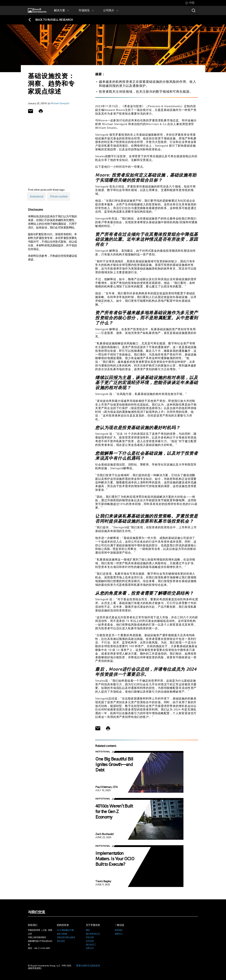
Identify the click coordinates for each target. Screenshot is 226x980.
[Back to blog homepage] (50, 20)
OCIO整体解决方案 (65, 930)
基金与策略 (62, 934)
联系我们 (119, 930)
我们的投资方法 (93, 934)
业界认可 (90, 948)
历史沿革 (90, 937)
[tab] (190, 3)
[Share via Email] (31, 111)
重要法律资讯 (83, 966)
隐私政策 (96, 966)
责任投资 (61, 941)
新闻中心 (119, 934)
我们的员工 (91, 945)
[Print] (41, 111)
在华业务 (90, 941)
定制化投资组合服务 (66, 937)
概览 (88, 930)
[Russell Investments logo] (37, 11)
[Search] (194, 10)
